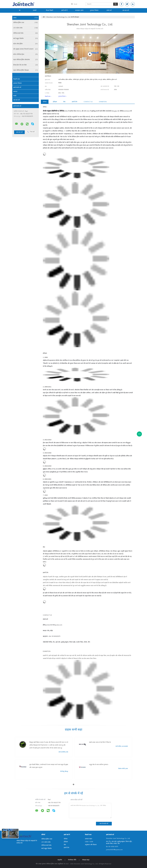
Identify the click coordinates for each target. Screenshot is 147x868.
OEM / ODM (89, 842)
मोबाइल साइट (86, 860)
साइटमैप (60, 860)
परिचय (45, 102)
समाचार (15, 92)
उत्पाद (26, 18)
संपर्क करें (109, 10)
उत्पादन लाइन (89, 839)
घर (20, 10)
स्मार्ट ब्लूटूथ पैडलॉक (26, 38)
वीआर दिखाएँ (50, 10)
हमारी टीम (75, 102)
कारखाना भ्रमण (79, 10)
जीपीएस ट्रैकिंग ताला (26, 23)
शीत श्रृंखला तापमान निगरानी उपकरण (26, 49)
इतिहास (55, 102)
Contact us (88, 102)
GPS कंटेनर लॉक (26, 28)
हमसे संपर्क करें (17, 87)
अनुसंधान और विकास (91, 845)
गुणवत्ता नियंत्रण (94, 10)
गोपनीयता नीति (72, 860)
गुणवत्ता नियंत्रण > (63, 96)
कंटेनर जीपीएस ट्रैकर (26, 54)
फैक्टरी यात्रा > (48, 96)
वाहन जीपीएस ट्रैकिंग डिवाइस (26, 70)
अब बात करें (126, 10)
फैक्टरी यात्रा (17, 79)
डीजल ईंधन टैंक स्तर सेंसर (26, 65)
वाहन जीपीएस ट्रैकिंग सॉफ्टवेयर (26, 60)
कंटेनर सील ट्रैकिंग (26, 44)
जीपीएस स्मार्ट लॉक (26, 33)
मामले (15, 96)
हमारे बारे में (64, 10)
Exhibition (103, 102)
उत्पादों (35, 10)
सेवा (64, 102)
